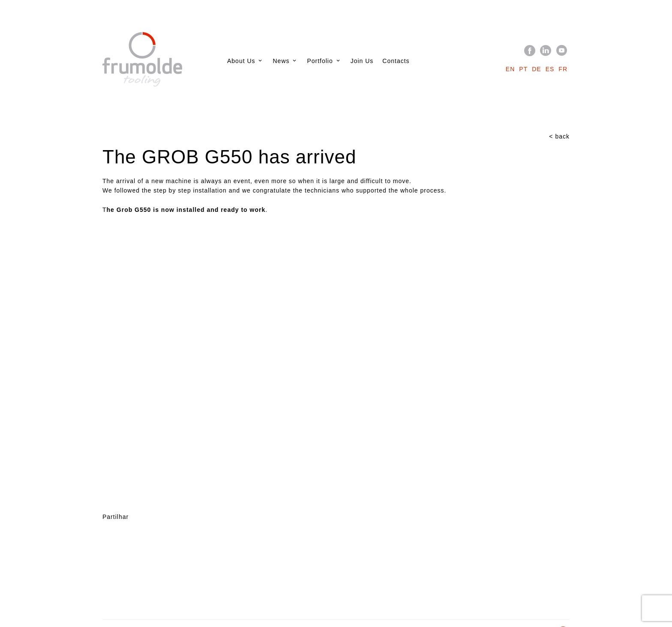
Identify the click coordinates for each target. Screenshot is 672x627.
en (510, 69)
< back (559, 136)
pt (523, 69)
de (536, 69)
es (550, 69)
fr (563, 69)
